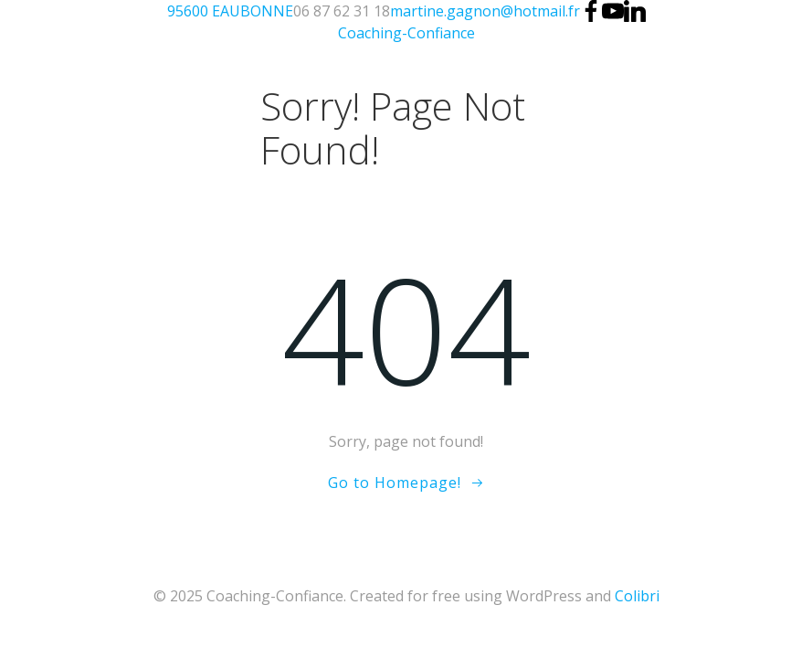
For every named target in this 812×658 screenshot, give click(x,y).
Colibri (637, 596)
